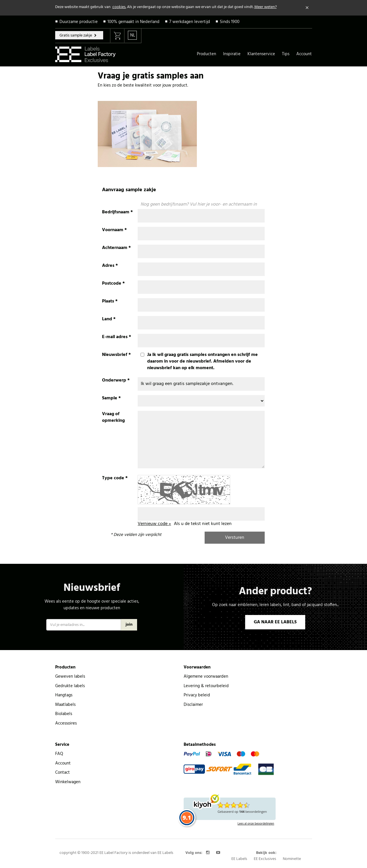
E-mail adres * (117, 337)
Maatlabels (65, 705)
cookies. (119, 7)
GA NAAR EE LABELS (275, 622)
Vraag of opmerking (113, 417)
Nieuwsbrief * (116, 355)
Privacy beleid (197, 695)
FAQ (59, 754)
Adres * (110, 266)
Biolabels (64, 714)
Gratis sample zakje (76, 36)
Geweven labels (70, 677)
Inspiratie (232, 54)
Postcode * (113, 284)
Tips (286, 54)
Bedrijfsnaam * (117, 212)
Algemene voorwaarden (206, 677)
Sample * (111, 398)
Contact (63, 773)
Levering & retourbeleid (206, 686)
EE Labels (239, 859)
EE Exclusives (265, 859)
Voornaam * (114, 230)
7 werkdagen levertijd (190, 22)
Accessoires (66, 723)
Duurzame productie (79, 22)
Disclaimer (193, 705)
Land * (109, 319)
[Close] (307, 8)
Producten (206, 54)
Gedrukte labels (70, 686)
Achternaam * (116, 248)
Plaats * (110, 301)
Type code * (115, 478)
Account (304, 54)
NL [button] (133, 35)
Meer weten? (266, 7)
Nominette (292, 859)
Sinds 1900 (230, 22)
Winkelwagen (68, 782)
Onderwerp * (116, 381)
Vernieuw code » (154, 524)
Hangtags (64, 695)
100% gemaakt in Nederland (133, 22)
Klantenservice (261, 54)
